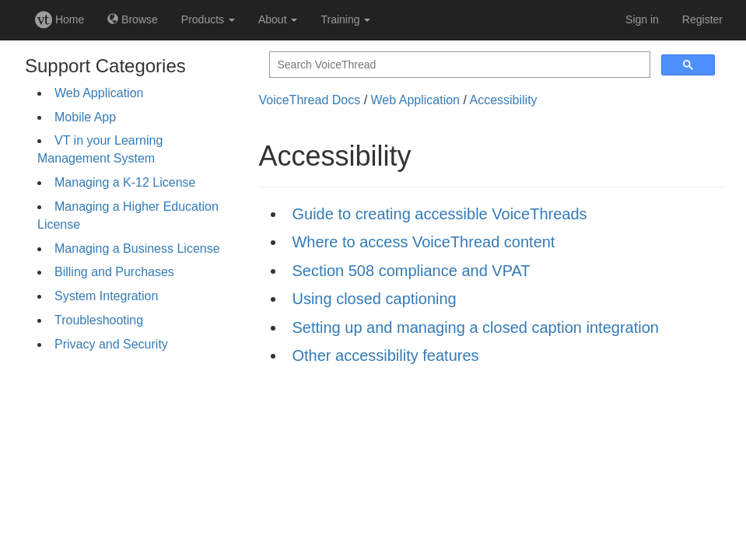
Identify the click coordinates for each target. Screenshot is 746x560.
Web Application (99, 93)
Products (208, 19)
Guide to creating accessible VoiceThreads (439, 214)
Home (60, 19)
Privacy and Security (111, 344)
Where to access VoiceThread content (423, 242)
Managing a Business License (137, 248)
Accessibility (503, 100)
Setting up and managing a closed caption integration (475, 327)
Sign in (642, 19)
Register (702, 19)
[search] (458, 65)
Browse (133, 19)
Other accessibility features (385, 355)
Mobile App (85, 117)
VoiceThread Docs (309, 100)
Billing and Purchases (114, 272)
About (278, 19)
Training (345, 19)
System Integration (106, 296)
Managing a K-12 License (125, 182)
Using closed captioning (374, 299)
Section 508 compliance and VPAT (411, 271)
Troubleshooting (99, 320)
